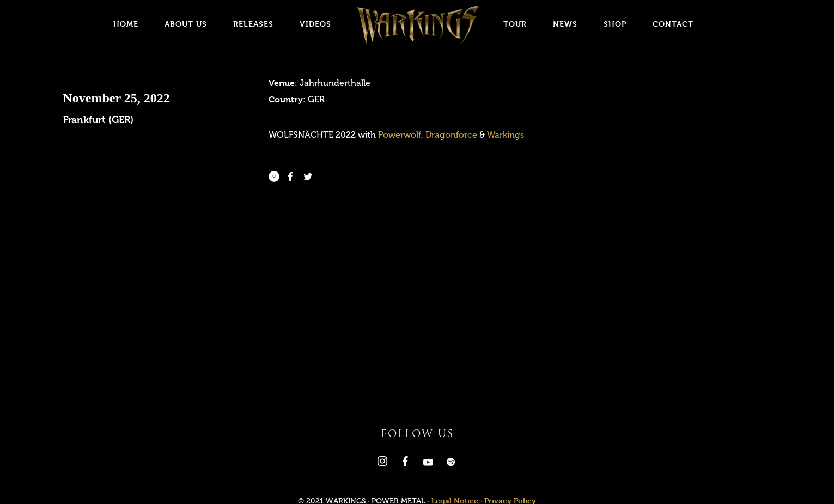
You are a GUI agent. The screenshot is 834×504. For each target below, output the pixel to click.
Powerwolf (400, 135)
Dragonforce (451, 135)
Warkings (506, 135)
